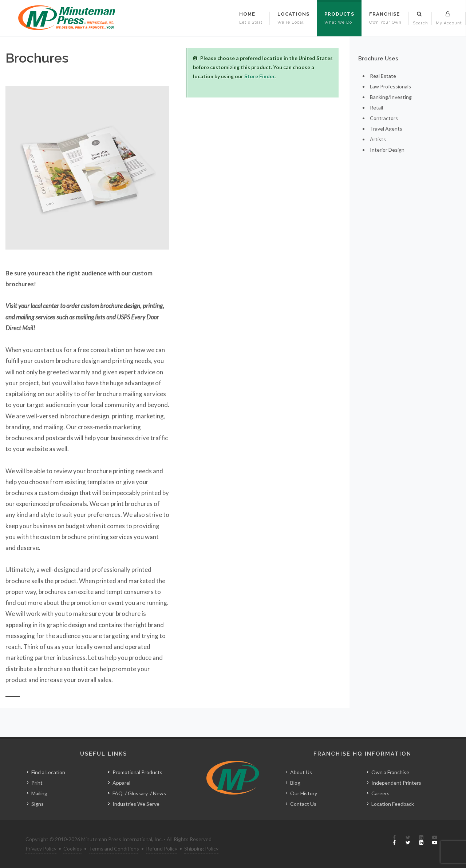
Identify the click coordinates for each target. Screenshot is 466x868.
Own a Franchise (390, 772)
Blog (295, 783)
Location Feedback (393, 804)
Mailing (39, 793)
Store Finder (259, 76)
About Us (301, 772)
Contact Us (303, 804)
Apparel (121, 783)
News (159, 793)
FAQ (118, 793)
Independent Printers (396, 783)
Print (37, 783)
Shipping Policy (201, 849)
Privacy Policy (41, 849)
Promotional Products (137, 772)
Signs (37, 804)
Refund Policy (162, 849)
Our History (304, 793)
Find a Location (48, 772)
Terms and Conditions (114, 849)
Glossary (138, 793)
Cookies (73, 849)
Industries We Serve (136, 804)
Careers (380, 793)
